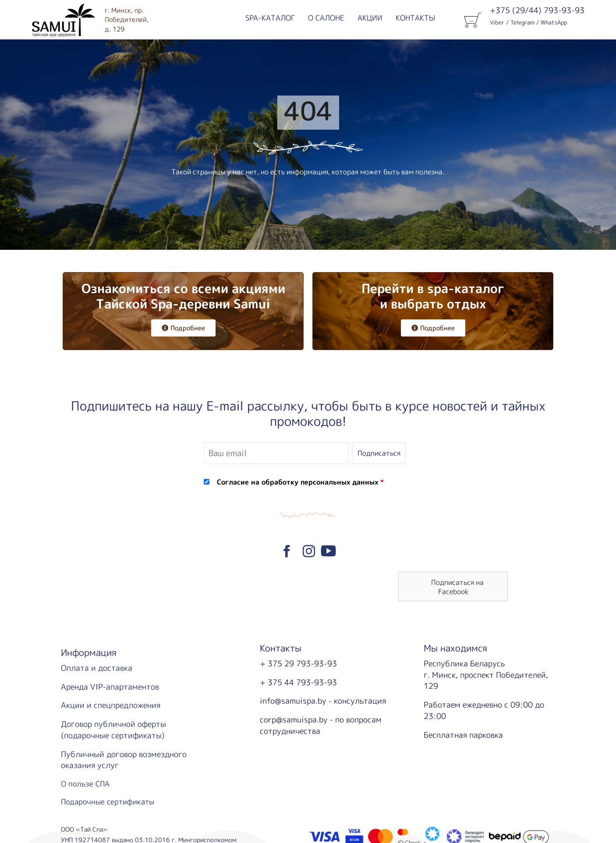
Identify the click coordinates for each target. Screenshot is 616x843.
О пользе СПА (85, 784)
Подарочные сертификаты (108, 802)
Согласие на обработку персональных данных (297, 482)
